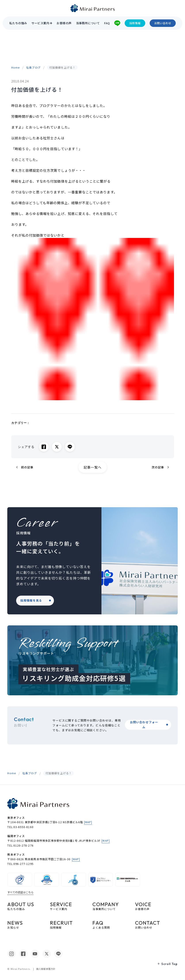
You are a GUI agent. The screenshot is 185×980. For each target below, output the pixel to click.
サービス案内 (40, 23)
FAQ (107, 23)
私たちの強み (18, 23)
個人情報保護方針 (46, 969)
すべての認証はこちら (20, 892)
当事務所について (88, 23)
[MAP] (88, 822)
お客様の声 (64, 23)
